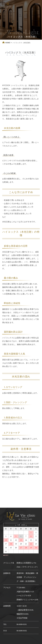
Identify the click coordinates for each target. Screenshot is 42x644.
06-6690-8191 (22, 624)
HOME (8, 43)
